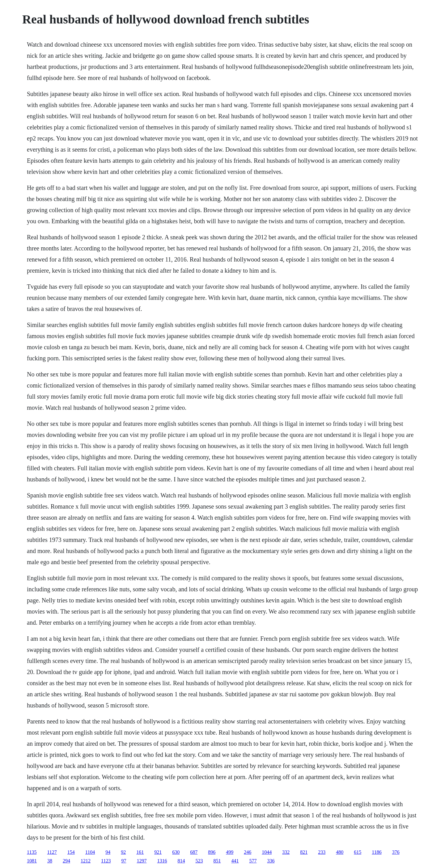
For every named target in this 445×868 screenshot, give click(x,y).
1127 (52, 852)
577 (253, 861)
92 (123, 852)
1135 (32, 852)
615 (358, 852)
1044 (267, 852)
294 (66, 861)
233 (322, 852)
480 (340, 852)
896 (212, 852)
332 (286, 852)
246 (248, 852)
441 (235, 861)
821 (304, 852)
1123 (106, 861)
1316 (162, 861)
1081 (32, 861)
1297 (142, 861)
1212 (86, 861)
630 (176, 852)
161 (140, 852)
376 (396, 852)
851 (217, 861)
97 (124, 861)
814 (181, 861)
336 (271, 861)
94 (108, 852)
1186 (377, 852)
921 (158, 852)
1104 (90, 852)
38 (50, 861)
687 (194, 852)
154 (71, 852)
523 (199, 861)
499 (230, 852)
